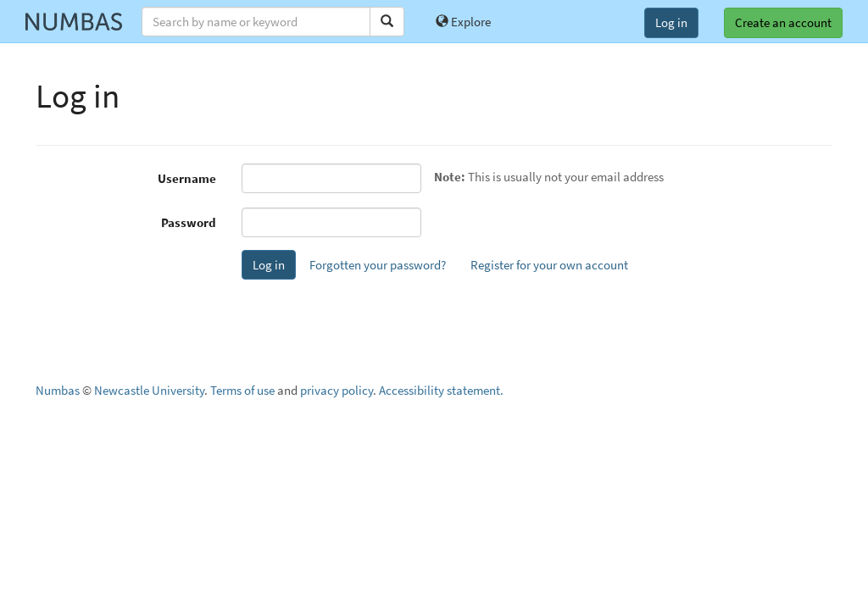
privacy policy (337, 390)
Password (189, 222)
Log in (671, 22)
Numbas (58, 390)
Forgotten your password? (378, 265)
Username (187, 178)
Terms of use (242, 390)
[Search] (387, 22)
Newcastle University (149, 390)
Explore (463, 22)
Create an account (783, 22)
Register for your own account (549, 265)
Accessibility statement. (441, 390)
